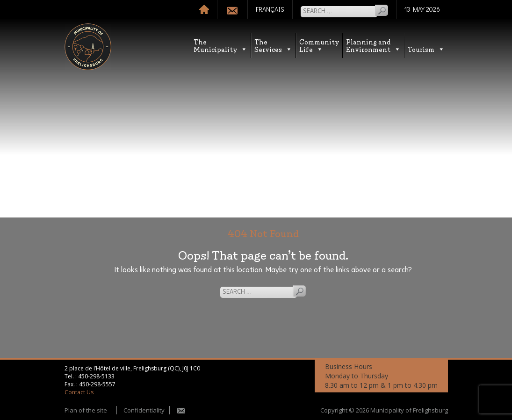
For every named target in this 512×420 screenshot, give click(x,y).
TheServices (273, 45)
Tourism (426, 49)
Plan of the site (86, 410)
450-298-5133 (96, 376)
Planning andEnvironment (373, 45)
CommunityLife (319, 45)
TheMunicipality (220, 45)
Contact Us (79, 392)
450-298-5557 (97, 384)
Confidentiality (144, 410)
